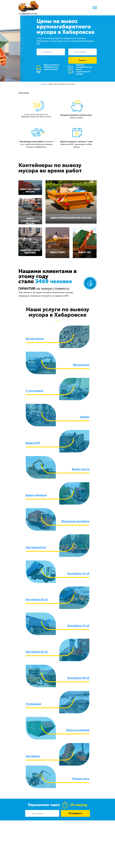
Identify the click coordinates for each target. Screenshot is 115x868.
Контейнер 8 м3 (36, 547)
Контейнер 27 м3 (78, 625)
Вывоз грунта (81, 469)
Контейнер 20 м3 (37, 599)
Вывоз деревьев (36, 495)
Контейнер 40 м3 (78, 678)
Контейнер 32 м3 (37, 652)
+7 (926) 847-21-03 (28, 14)
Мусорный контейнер (75, 521)
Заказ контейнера (78, 730)
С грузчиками (35, 391)
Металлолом (81, 365)
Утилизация (33, 704)
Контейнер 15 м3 (78, 573)
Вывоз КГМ (33, 443)
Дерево (85, 417)
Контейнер (33, 756)
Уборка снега (81, 778)
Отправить (82, 60)
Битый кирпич (35, 338)
